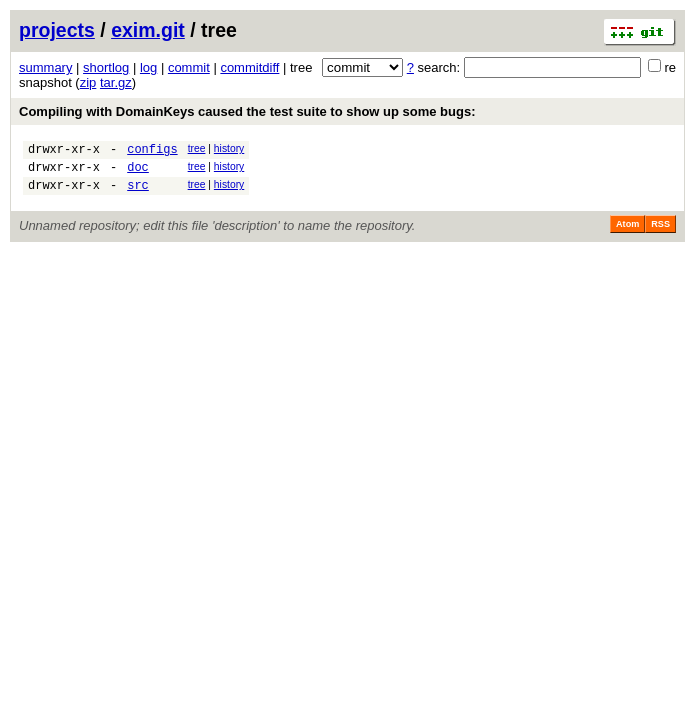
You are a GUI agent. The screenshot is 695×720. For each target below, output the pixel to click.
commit (189, 67)
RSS (660, 233)
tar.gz (116, 82)
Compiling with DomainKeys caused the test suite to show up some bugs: (247, 111)
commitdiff (249, 67)
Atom (627, 233)
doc (138, 172)
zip (88, 82)
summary (45, 67)
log (148, 67)
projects (57, 30)
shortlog (106, 67)
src (138, 193)
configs (152, 151)
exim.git (148, 30)
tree (197, 148)
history (229, 148)
